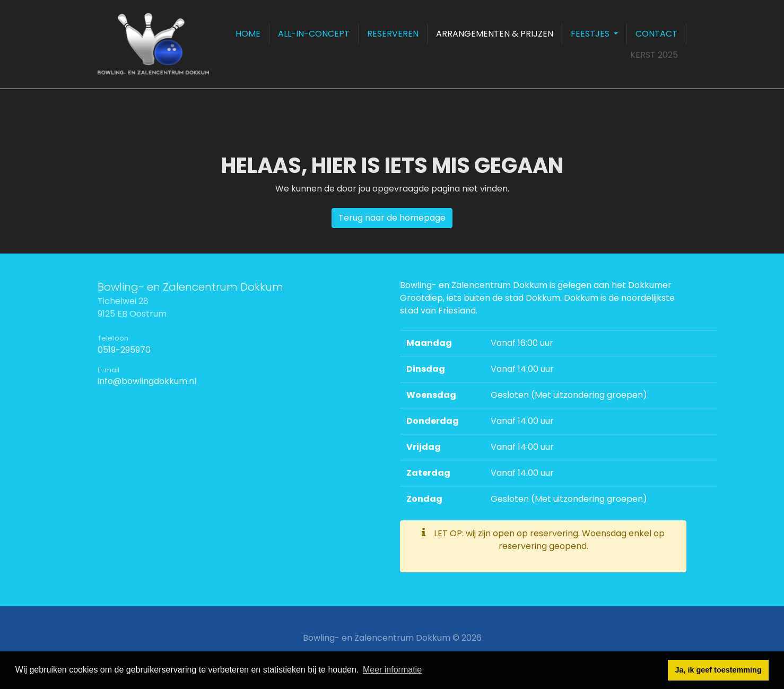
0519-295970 (124, 350)
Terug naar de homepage (392, 218)
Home (248, 34)
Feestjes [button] (591, 34)
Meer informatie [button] (392, 670)
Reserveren (393, 34)
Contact (656, 34)
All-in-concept (314, 34)
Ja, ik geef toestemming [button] (718, 670)
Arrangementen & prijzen (495, 34)
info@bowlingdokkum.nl (147, 381)
